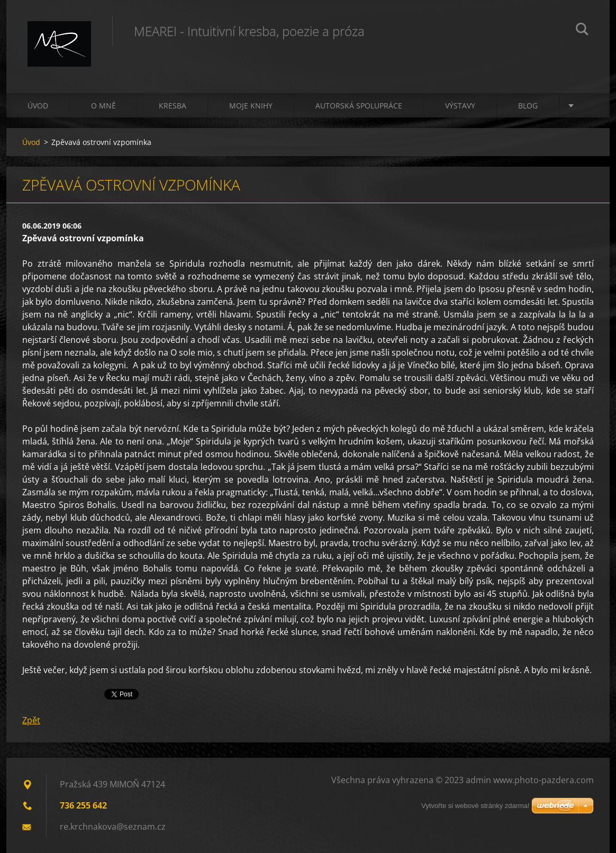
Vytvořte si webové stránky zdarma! (475, 806)
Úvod (38, 106)
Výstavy (460, 106)
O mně (103, 106)
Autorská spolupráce (359, 106)
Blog (528, 106)
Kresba (173, 106)
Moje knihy (251, 106)
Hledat (582, 31)
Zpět (31, 720)
